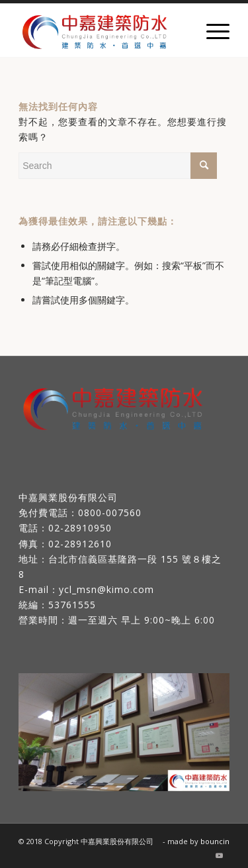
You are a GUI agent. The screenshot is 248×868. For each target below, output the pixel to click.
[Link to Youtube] (220, 855)
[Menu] (211, 30)
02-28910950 (80, 528)
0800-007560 (110, 513)
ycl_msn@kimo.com (106, 589)
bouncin (215, 841)
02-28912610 (80, 544)
